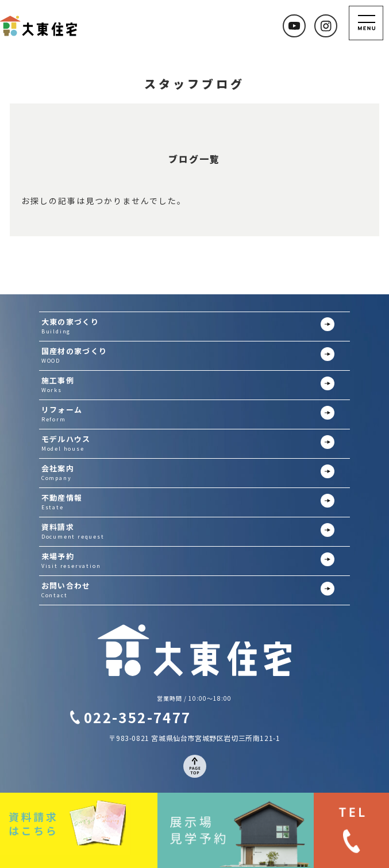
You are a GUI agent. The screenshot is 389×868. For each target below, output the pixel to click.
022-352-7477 (138, 717)
